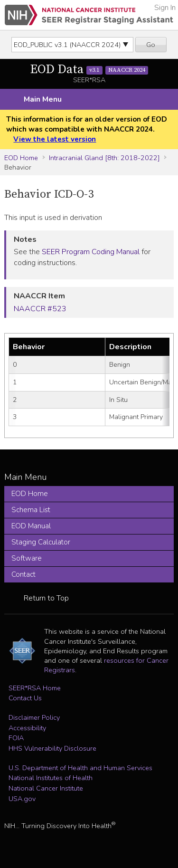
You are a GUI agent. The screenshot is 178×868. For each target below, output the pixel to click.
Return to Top (46, 598)
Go (151, 45)
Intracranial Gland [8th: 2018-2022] (104, 158)
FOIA (16, 738)
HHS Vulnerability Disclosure (52, 748)
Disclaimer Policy (34, 717)
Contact (23, 574)
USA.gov (22, 799)
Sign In (165, 8)
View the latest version (55, 139)
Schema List (31, 510)
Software (27, 558)
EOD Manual (31, 526)
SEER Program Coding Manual (91, 252)
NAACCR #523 (40, 309)
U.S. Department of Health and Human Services (80, 768)
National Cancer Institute (46, 788)
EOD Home (21, 158)
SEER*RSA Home (35, 688)
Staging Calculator (41, 542)
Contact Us (25, 698)
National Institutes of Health (51, 778)
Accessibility (27, 728)
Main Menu (43, 99)
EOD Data (89, 70)
